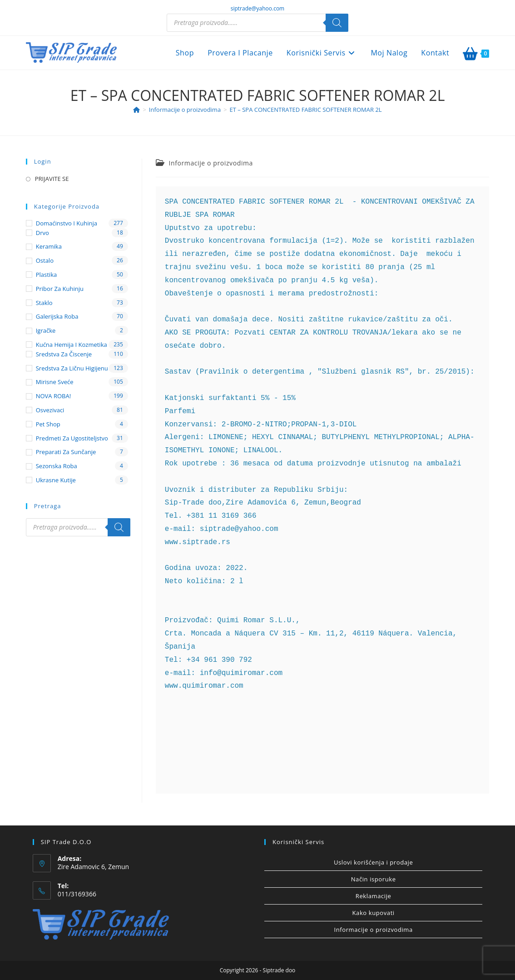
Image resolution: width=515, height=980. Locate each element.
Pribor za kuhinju (60, 289)
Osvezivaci (50, 410)
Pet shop (48, 424)
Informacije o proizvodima (210, 163)
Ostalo (45, 260)
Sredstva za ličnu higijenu (72, 368)
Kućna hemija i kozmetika (72, 345)
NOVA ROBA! (53, 396)
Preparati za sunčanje (66, 452)
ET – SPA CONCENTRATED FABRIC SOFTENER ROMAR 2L (306, 110)
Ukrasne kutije (56, 480)
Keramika (49, 246)
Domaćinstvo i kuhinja (67, 223)
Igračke (46, 330)
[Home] (136, 110)
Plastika (47, 275)
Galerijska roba (57, 316)
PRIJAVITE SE (52, 179)
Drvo (42, 233)
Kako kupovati (374, 913)
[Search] (337, 23)
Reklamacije (374, 896)
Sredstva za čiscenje (64, 354)
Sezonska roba (57, 466)
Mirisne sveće (55, 382)
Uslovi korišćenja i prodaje (373, 862)
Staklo (44, 303)
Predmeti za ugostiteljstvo (72, 438)
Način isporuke (374, 879)
